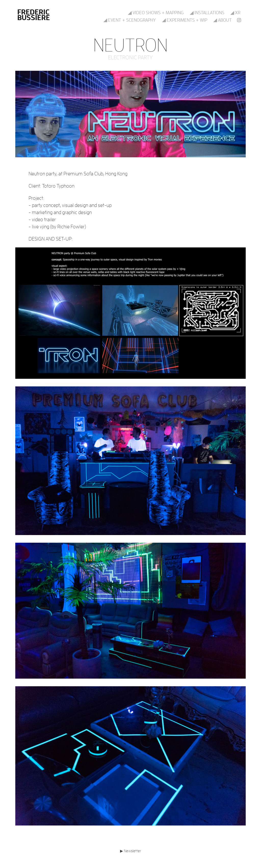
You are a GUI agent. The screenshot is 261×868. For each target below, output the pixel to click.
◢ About (223, 20)
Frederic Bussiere (34, 15)
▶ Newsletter (130, 851)
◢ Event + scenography (130, 20)
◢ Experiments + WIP (185, 20)
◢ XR (235, 13)
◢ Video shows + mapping (156, 13)
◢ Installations (207, 13)
